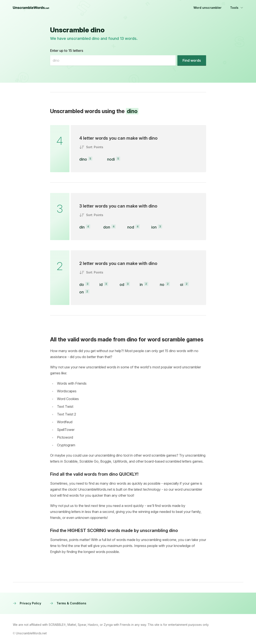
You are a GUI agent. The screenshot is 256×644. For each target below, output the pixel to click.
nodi (111, 159)
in (141, 285)
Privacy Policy (27, 603)
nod (131, 227)
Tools (237, 8)
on (82, 292)
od (122, 285)
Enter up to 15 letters (67, 51)
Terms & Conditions (68, 603)
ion (154, 227)
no (162, 285)
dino (83, 159)
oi (182, 285)
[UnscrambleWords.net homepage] (31, 8)
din (82, 227)
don (107, 227)
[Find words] (192, 60)
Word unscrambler (207, 8)
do (82, 285)
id (101, 285)
